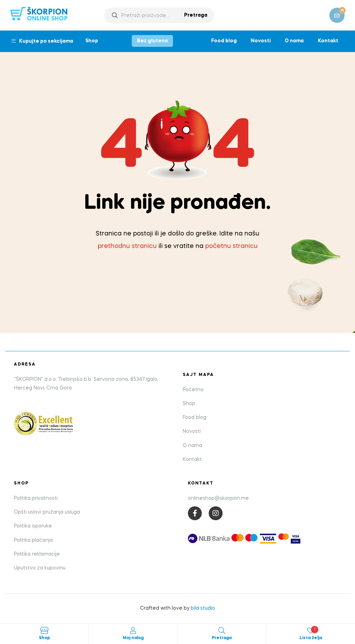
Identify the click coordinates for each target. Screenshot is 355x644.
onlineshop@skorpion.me (218, 498)
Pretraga (196, 15)
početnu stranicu (231, 246)
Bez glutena (152, 41)
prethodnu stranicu (127, 246)
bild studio (203, 608)
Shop (92, 41)
